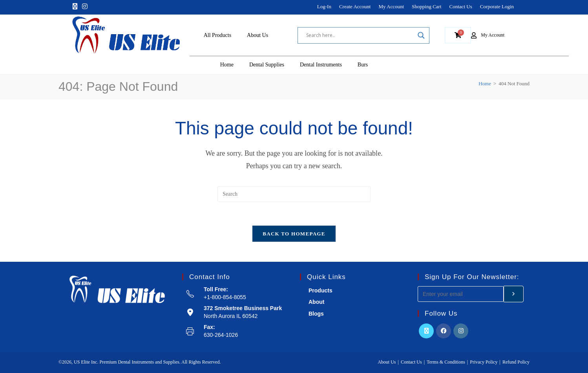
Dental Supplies (267, 65)
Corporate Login (497, 6)
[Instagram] (85, 7)
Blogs (316, 314)
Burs (363, 65)
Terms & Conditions (446, 362)
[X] (75, 7)
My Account (391, 6)
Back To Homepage (294, 234)
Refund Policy (516, 362)
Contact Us (461, 6)
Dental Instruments (321, 65)
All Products (217, 35)
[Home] (485, 84)
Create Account (355, 6)
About (316, 302)
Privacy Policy (484, 362)
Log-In (324, 6)
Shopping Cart (426, 6)
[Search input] (360, 35)
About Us (257, 35)
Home (227, 65)
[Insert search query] (294, 194)
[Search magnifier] (421, 35)
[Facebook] (444, 331)
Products (320, 291)
